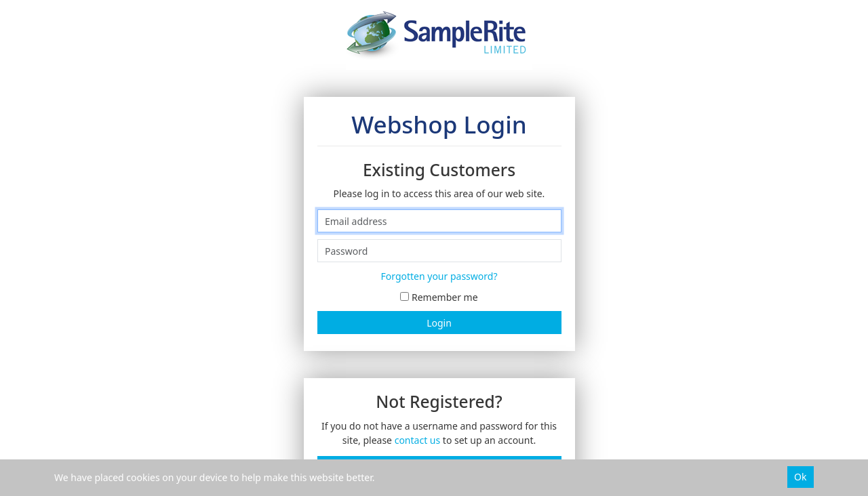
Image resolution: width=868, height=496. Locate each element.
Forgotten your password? (439, 276)
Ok (800, 477)
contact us (418, 440)
